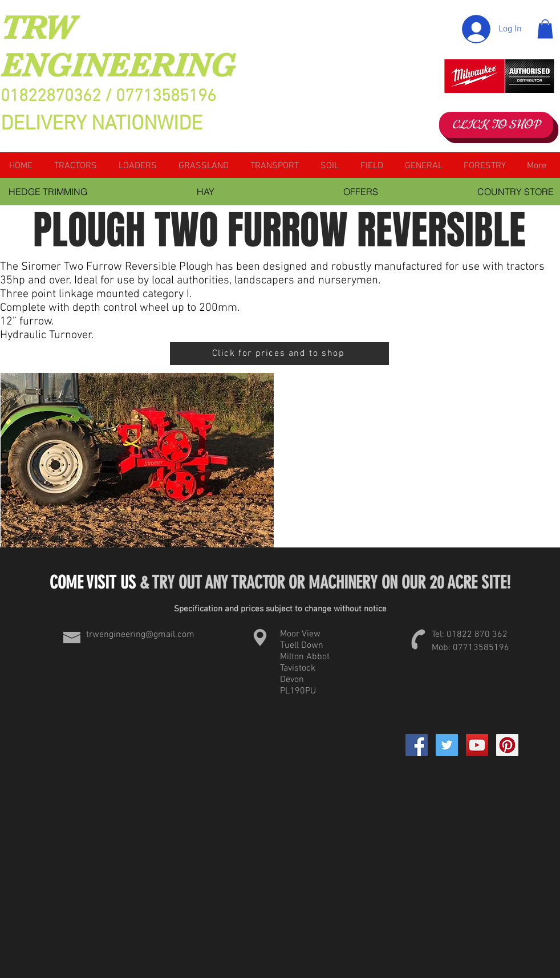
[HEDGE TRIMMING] (48, 192)
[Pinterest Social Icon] (507, 745)
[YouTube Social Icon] (477, 745)
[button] (545, 29)
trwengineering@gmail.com (140, 635)
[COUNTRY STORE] (516, 192)
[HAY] (205, 192)
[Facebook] (417, 745)
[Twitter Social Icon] (447, 745)
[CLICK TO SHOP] (496, 125)
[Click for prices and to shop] (279, 354)
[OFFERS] (360, 192)
